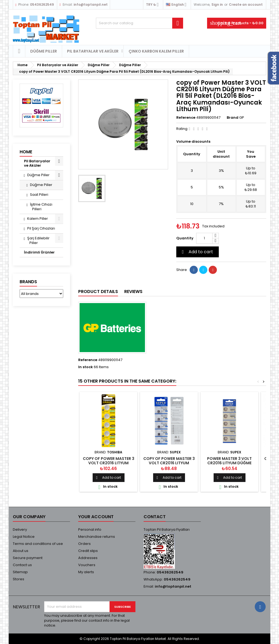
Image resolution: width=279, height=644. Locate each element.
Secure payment (28, 558)
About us (21, 551)
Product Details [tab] (98, 292)
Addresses (88, 558)
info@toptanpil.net (91, 4)
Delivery (20, 529)
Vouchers (87, 565)
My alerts (86, 572)
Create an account (246, 4)
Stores (19, 579)
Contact (155, 517)
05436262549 (42, 4)
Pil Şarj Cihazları (41, 228)
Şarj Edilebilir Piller (38, 240)
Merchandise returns (97, 537)
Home (26, 152)
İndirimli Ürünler (39, 252)
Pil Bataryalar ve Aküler (93, 51)
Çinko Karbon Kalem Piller (156, 51)
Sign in (217, 4)
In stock (86, 367)
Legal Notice (24, 537)
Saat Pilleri (39, 195)
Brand (233, 118)
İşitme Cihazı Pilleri (41, 207)
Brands (28, 282)
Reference (186, 118)
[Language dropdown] (178, 5)
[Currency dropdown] (154, 5)
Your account (96, 517)
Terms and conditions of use (38, 544)
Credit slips (88, 551)
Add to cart (197, 252)
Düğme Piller (44, 51)
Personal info (90, 529)
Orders (84, 544)
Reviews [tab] (133, 292)
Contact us (22, 565)
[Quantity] (204, 238)
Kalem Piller (38, 219)
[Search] (139, 23)
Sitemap (20, 572)
